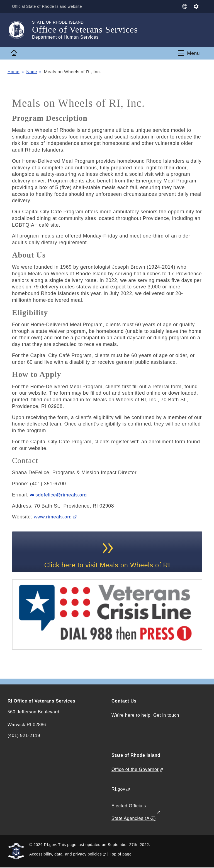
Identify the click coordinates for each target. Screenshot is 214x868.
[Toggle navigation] (189, 53)
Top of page (121, 854)
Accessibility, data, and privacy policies (65, 854)
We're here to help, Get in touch (145, 716)
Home (14, 72)
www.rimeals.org (53, 517)
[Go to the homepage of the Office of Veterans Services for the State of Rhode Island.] (20, 30)
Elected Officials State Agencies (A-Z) (134, 812)
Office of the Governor (135, 770)
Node (32, 72)
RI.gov (118, 790)
